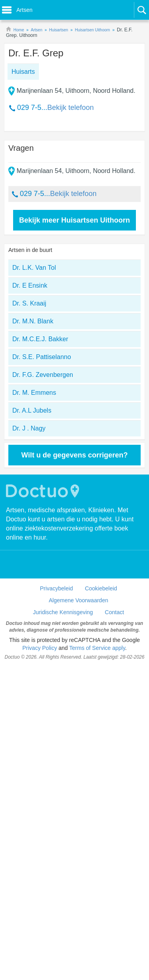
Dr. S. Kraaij (29, 303)
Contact (114, 612)
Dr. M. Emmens (34, 393)
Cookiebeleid (101, 588)
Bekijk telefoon (71, 108)
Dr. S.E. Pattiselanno (42, 357)
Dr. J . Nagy (29, 428)
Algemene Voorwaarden (78, 600)
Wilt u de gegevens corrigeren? (75, 455)
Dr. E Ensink (30, 285)
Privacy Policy (40, 648)
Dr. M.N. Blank (33, 321)
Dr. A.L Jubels (32, 410)
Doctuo (44, 491)
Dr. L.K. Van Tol (34, 268)
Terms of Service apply (97, 648)
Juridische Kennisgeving (63, 612)
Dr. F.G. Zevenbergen (43, 375)
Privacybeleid (56, 588)
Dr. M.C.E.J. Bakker (40, 339)
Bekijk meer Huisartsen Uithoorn (74, 220)
